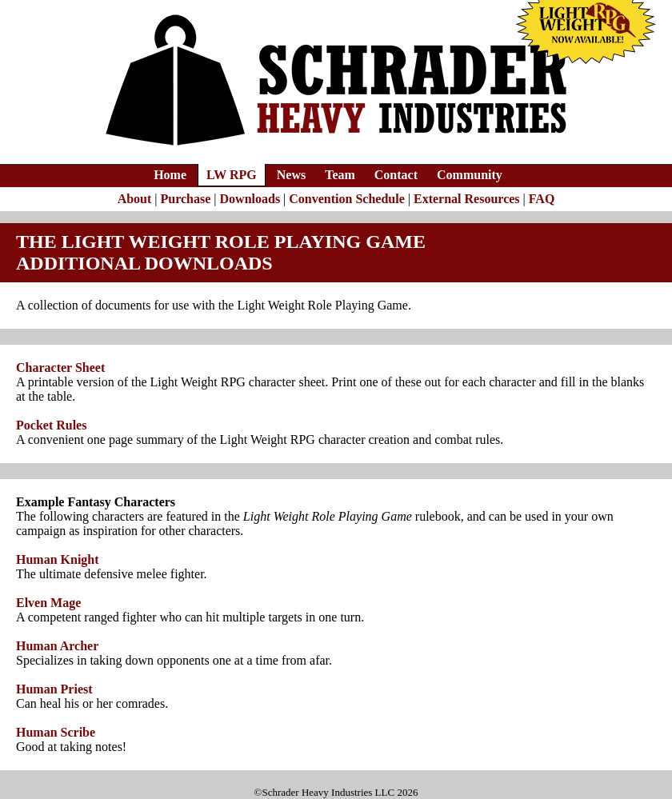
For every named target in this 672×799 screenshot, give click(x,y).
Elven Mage (48, 603)
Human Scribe (56, 732)
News (291, 175)
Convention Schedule (346, 199)
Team (340, 175)
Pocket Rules (51, 425)
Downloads (250, 199)
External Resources (467, 199)
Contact (396, 175)
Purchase (186, 199)
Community (470, 175)
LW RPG (232, 175)
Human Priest (54, 689)
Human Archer (57, 646)
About (135, 199)
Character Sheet (60, 368)
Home (170, 175)
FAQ (542, 199)
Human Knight (58, 559)
